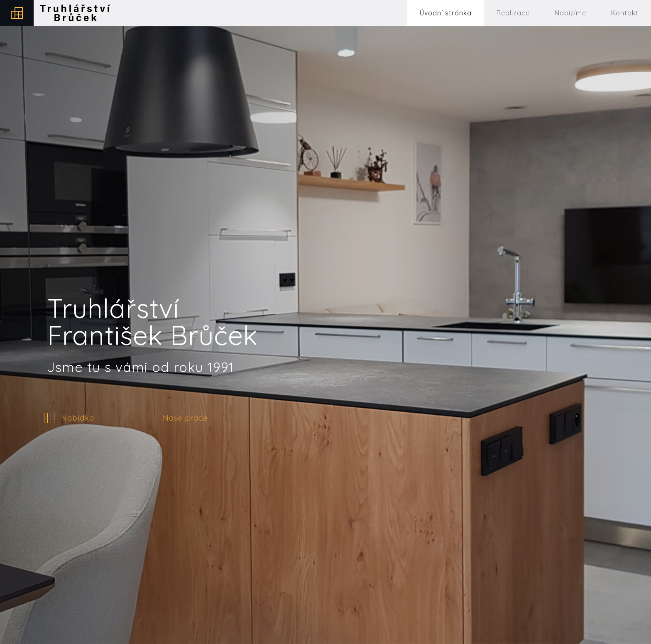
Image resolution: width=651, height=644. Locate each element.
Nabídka (78, 418)
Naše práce (185, 418)
